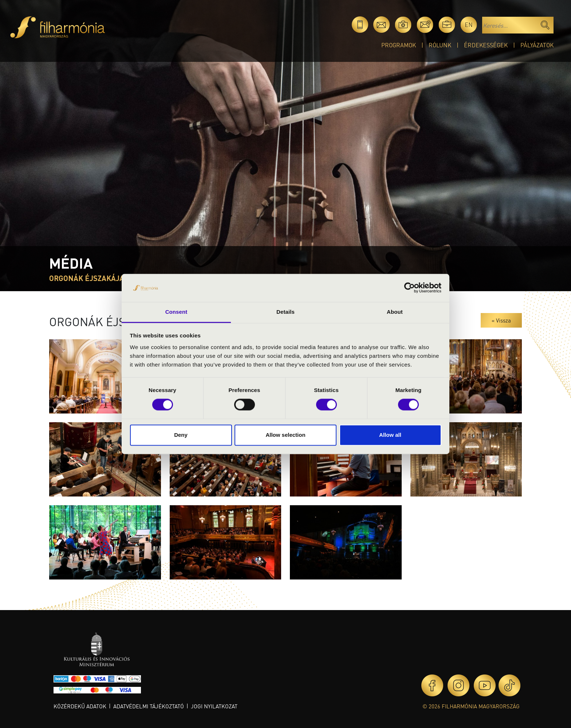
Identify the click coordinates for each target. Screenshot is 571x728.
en (469, 25)
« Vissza (501, 320)
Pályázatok (537, 45)
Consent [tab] (176, 312)
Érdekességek (486, 45)
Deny (181, 435)
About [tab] (395, 312)
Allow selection (285, 435)
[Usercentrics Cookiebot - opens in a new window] (409, 288)
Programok (399, 45)
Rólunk (440, 45)
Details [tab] (285, 312)
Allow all (390, 435)
